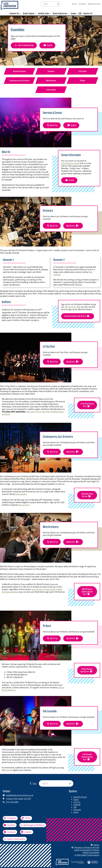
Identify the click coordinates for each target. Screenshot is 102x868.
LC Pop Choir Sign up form (87, 405)
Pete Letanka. (21, 494)
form (7, 770)
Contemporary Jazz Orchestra (19, 81)
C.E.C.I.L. (77, 802)
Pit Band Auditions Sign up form (87, 670)
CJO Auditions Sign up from (87, 495)
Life (75, 807)
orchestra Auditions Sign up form (78, 316)
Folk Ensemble (51, 90)
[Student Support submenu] (36, 13)
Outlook (77, 805)
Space (76, 800)
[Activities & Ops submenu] (50, 13)
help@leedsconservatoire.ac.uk (20, 795)
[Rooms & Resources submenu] (68, 13)
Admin (95, 845)
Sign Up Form (73, 638)
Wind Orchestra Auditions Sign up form (87, 592)
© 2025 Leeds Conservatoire (87, 855)
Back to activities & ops (24, 45)
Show (76, 812)
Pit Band (83, 81)
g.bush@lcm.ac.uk (69, 163)
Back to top (52, 125)
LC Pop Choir (83, 71)
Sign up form (73, 226)
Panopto (77, 810)
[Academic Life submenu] (20, 13)
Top (32, 783)
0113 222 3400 (12, 802)
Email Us (47, 45)
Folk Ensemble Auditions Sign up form (87, 757)
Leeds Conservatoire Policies (87, 850)
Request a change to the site (87, 847)
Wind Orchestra (51, 81)
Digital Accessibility (91, 852)
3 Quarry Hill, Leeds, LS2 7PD (19, 799)
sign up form (70, 307)
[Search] (58, 4)
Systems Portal (80, 797)
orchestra (51, 71)
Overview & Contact (19, 71)
